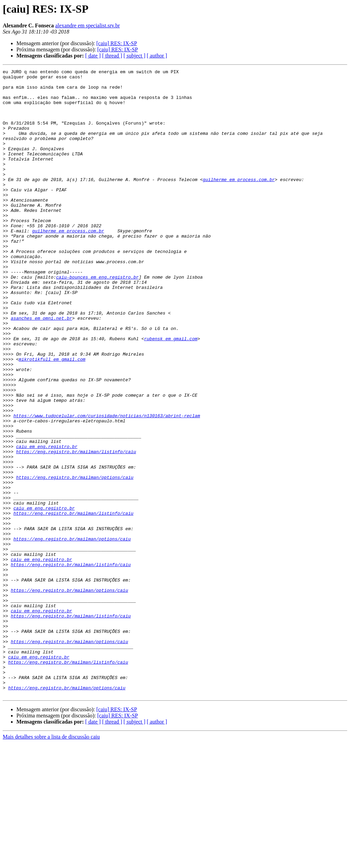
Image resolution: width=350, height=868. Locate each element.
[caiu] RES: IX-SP (117, 43)
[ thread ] (112, 56)
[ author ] (157, 56)
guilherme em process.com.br (239, 202)
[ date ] (93, 56)
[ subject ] (134, 56)
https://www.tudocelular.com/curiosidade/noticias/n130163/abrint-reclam (107, 485)
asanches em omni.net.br (41, 368)
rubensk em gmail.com (171, 393)
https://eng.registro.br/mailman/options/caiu (75, 559)
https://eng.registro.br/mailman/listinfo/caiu (76, 528)
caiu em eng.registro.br (47, 522)
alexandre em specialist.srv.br (87, 25)
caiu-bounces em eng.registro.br (97, 319)
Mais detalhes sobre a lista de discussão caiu (51, 862)
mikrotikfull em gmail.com (52, 418)
